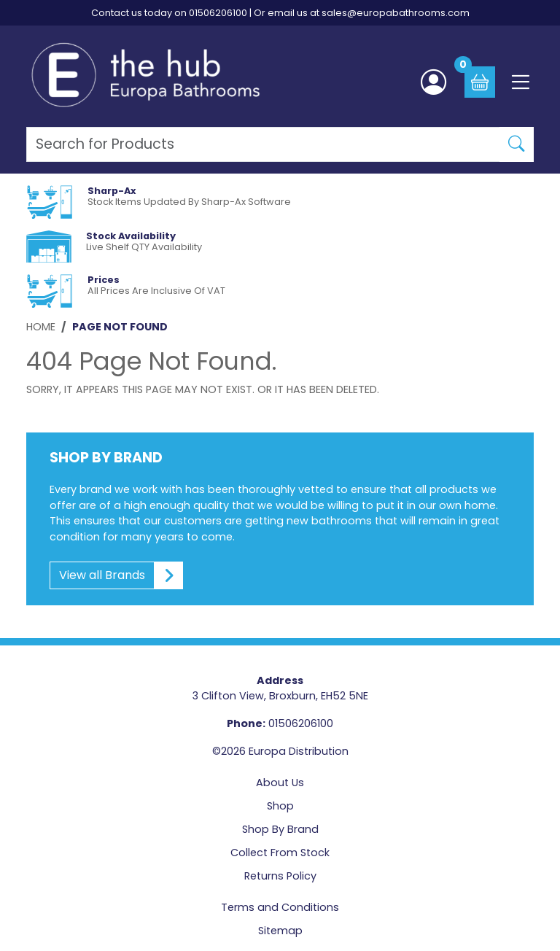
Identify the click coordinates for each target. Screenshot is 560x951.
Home (41, 327)
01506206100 (218, 13)
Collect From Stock (280, 853)
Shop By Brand (280, 829)
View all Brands (117, 575)
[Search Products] (263, 144)
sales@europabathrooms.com (396, 13)
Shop (280, 806)
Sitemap (280, 931)
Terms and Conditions (280, 907)
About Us (280, 783)
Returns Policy (280, 876)
